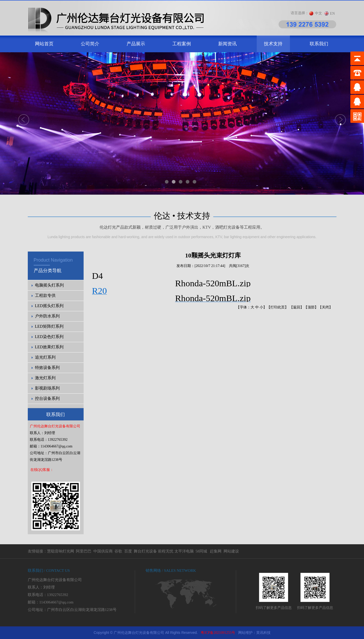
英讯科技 (263, 633)
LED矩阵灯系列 (49, 326)
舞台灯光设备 (145, 551)
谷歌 (118, 551)
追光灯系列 (45, 357)
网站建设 (231, 551)
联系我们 (319, 44)
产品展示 (136, 44)
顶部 (311, 307)
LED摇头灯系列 (49, 306)
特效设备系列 (47, 368)
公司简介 (90, 44)
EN (332, 14)
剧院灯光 (0, 627)
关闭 (325, 307)
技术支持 (273, 44)
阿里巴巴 (84, 551)
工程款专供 (45, 295)
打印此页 (278, 307)
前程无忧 (166, 551)
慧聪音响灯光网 (61, 551)
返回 (297, 307)
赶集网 (216, 551)
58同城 (201, 551)
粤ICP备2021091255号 (218, 633)
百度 (128, 551)
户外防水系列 (47, 316)
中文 (318, 13)
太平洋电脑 (184, 551)
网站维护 (245, 633)
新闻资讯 (227, 44)
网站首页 (44, 44)
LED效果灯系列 (49, 347)
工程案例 (182, 44)
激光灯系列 (45, 378)
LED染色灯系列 (49, 337)
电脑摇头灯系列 (49, 285)
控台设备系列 (47, 398)
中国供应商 (103, 551)
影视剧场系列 (47, 388)
